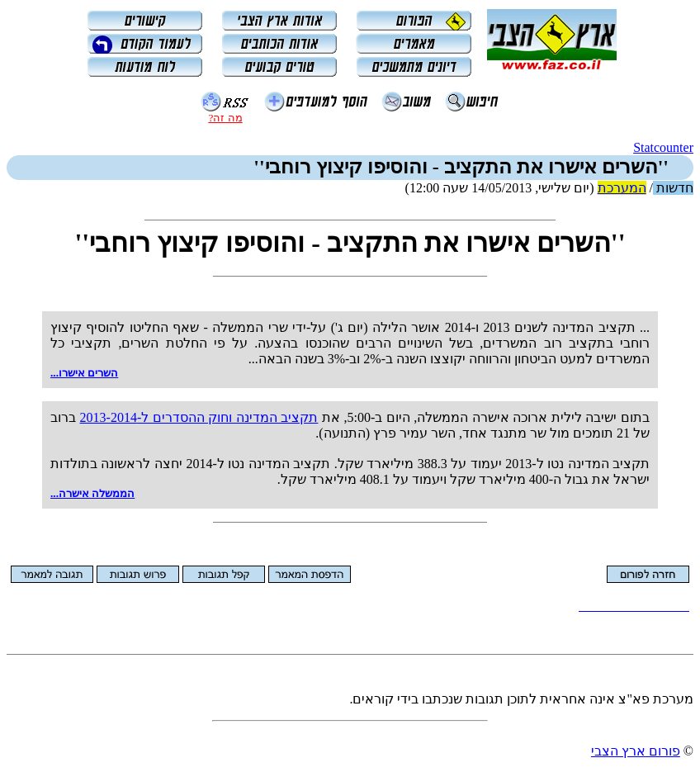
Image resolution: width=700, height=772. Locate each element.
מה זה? (225, 118)
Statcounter (663, 147)
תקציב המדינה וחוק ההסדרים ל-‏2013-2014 (199, 417)
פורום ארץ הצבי (636, 751)
